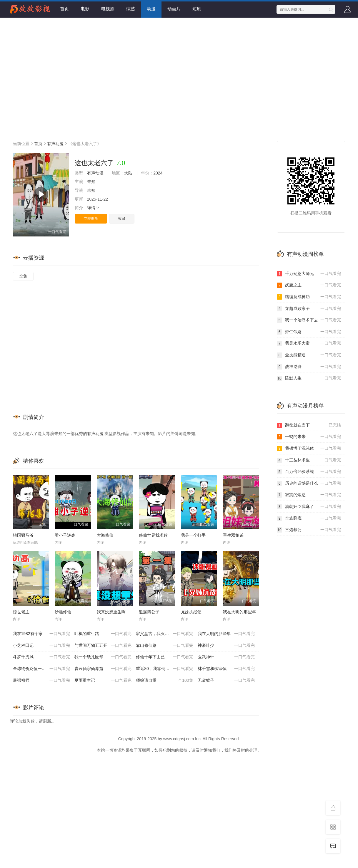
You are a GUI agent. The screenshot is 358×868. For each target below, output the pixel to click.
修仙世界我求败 (153, 535)
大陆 (128, 173)
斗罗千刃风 (41, 657)
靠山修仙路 (164, 646)
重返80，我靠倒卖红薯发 (164, 669)
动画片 (174, 9)
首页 (64, 9)
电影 (85, 9)
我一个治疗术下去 (309, 320)
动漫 (151, 9)
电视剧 (108, 9)
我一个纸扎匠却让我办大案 (103, 657)
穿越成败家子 (309, 309)
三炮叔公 (309, 530)
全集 (23, 276)
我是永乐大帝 (309, 343)
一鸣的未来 (309, 437)
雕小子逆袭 (65, 535)
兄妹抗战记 (191, 612)
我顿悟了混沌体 (309, 449)
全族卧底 (309, 518)
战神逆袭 (309, 367)
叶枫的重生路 (103, 634)
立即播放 (91, 219)
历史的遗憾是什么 (309, 483)
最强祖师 (41, 681)
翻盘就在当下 (309, 425)
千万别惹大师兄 (309, 274)
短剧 (197, 9)
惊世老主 (21, 612)
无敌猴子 (226, 681)
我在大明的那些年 (239, 612)
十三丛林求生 (309, 460)
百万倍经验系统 (309, 472)
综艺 (131, 9)
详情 (94, 208)
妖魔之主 (309, 285)
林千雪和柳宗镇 (226, 669)
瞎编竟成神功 (309, 297)
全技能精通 (309, 355)
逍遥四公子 (149, 612)
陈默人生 (309, 378)
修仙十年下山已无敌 (164, 657)
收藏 (122, 219)
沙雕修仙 (63, 612)
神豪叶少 (226, 646)
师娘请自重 (164, 681)
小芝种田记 (41, 646)
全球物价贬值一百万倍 (41, 669)
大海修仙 (105, 535)
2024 (158, 173)
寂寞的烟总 (309, 495)
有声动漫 (55, 144)
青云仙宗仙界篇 (103, 669)
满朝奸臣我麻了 (309, 507)
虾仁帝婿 (309, 332)
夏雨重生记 (103, 681)
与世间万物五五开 (103, 646)
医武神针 (226, 657)
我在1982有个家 (41, 634)
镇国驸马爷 (23, 535)
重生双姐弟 (233, 535)
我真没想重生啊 (111, 612)
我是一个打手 (193, 535)
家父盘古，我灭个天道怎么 (164, 634)
